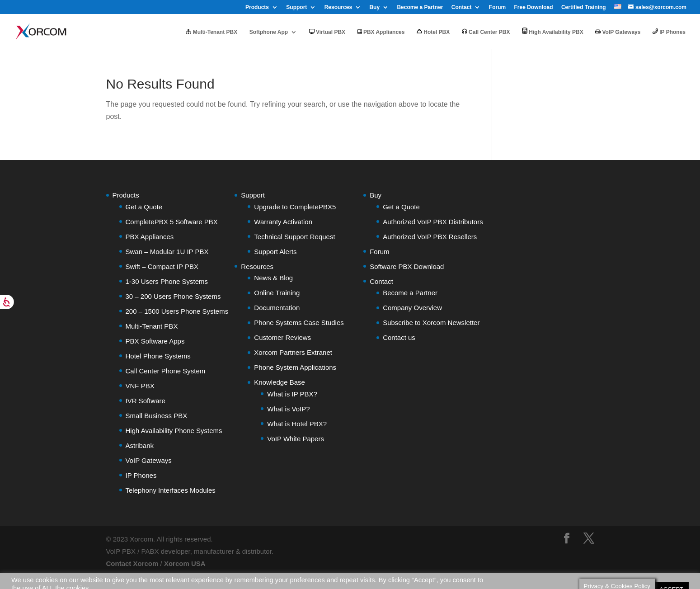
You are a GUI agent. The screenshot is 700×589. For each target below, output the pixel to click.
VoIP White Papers (296, 439)
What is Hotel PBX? (297, 424)
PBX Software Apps (155, 341)
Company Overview (412, 308)
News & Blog (273, 278)
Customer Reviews (282, 337)
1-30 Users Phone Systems (167, 281)
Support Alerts (275, 252)
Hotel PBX (433, 32)
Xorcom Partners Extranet (293, 352)
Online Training (277, 293)
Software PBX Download (407, 266)
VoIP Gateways (618, 32)
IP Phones (669, 32)
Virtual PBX (327, 32)
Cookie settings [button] (625, 570)
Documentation (277, 308)
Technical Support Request (294, 237)
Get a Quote (144, 207)
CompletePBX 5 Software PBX (172, 222)
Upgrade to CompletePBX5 (295, 207)
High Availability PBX (553, 31)
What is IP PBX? (292, 394)
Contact (462, 7)
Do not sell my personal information (63, 579)
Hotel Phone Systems (158, 356)
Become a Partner (420, 7)
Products (257, 7)
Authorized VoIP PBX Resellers (430, 237)
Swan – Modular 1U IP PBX (167, 252)
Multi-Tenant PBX (211, 32)
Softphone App (269, 32)
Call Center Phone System (166, 371)
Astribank (140, 445)
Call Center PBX (486, 32)
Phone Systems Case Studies (299, 323)
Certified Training (584, 7)
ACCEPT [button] (671, 569)
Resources (338, 7)
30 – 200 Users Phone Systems (173, 296)
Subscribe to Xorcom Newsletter (431, 323)
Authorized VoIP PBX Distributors (433, 222)
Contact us (399, 337)
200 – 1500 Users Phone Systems (177, 311)
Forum (497, 7)
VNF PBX (140, 386)
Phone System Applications (295, 367)
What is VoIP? (288, 409)
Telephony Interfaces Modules (171, 490)
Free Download (534, 7)
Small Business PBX (157, 416)
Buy (374, 7)
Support (296, 7)
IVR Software (146, 401)
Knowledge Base (280, 382)
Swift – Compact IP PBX (162, 266)
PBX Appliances (381, 32)
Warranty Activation (283, 222)
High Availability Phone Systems (174, 431)
